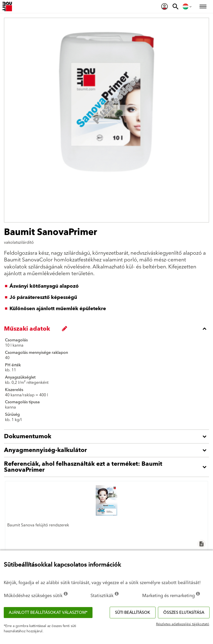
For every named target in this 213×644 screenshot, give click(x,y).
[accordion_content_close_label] (108, 329)
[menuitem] (164, 6)
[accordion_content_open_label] (108, 436)
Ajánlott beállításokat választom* (48, 613)
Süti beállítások (133, 613)
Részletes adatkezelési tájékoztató (183, 624)
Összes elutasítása (184, 613)
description (201, 544)
